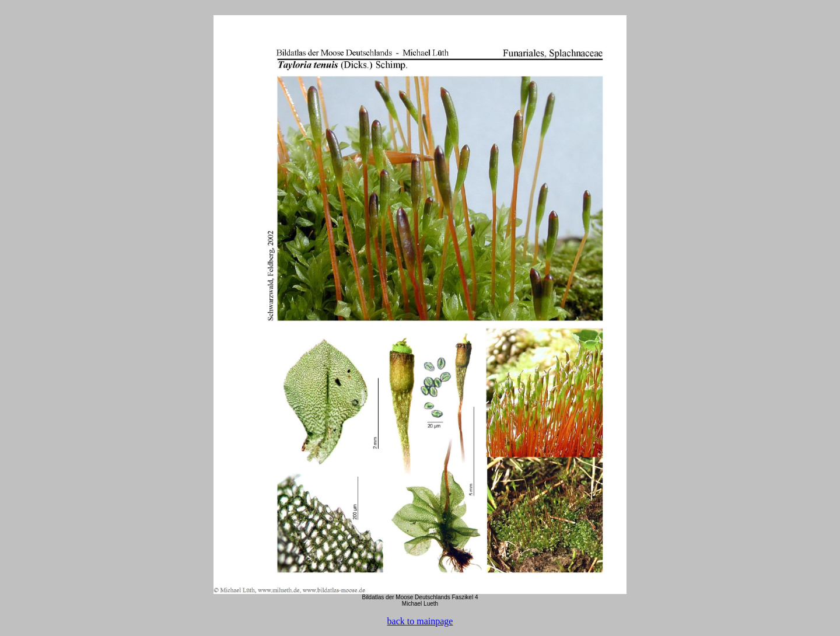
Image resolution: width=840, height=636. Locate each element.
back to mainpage (420, 621)
